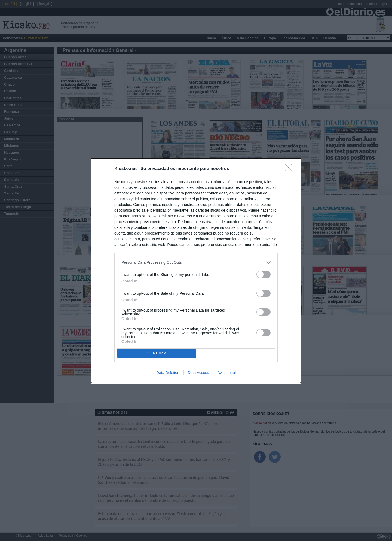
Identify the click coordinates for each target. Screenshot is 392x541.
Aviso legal (227, 373)
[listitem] (196, 262)
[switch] (264, 274)
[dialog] (196, 271)
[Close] (290, 169)
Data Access (198, 373)
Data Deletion (168, 373)
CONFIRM (157, 353)
